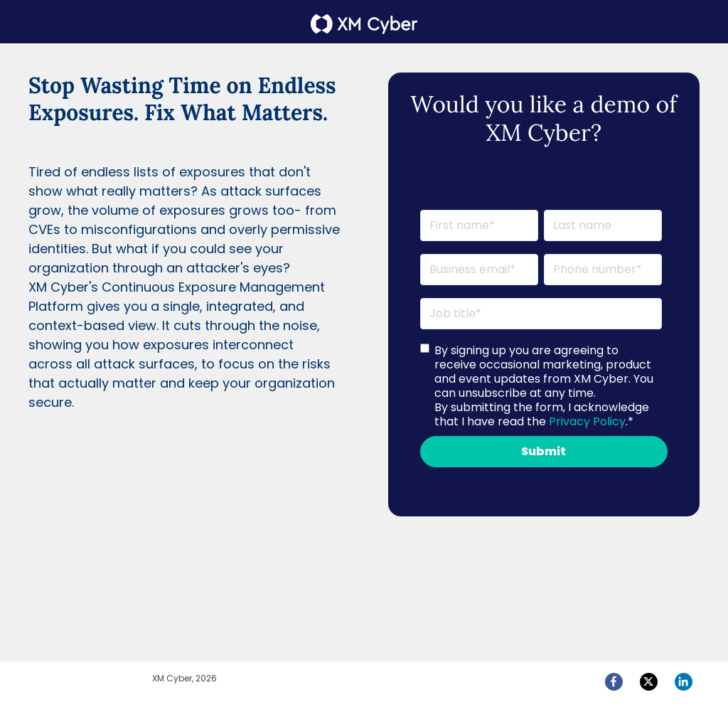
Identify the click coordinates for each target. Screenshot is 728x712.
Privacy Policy (587, 421)
